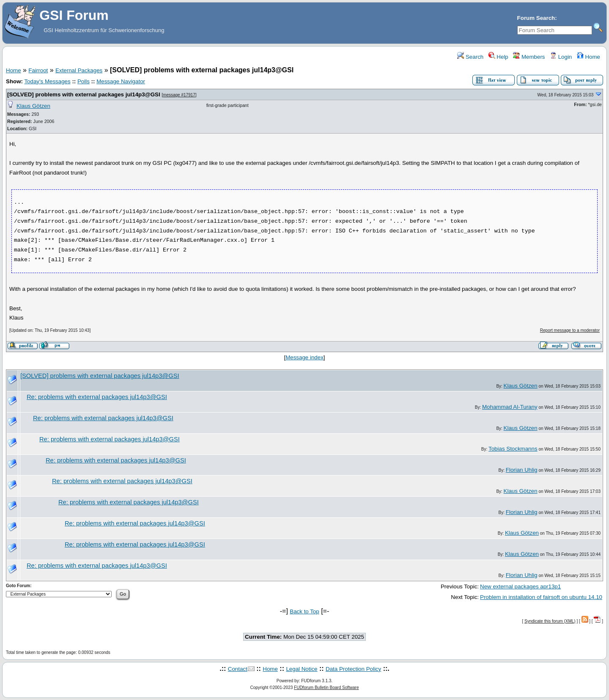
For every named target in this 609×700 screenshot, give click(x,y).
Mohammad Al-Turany (510, 407)
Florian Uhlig (522, 470)
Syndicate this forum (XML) (550, 621)
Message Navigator (121, 81)
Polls (84, 81)
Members (529, 57)
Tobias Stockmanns (513, 449)
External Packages (79, 70)
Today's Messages (47, 81)
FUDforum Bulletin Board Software (326, 688)
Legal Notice (302, 669)
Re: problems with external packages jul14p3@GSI (97, 397)
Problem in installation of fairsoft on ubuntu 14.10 (541, 597)
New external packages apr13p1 (520, 587)
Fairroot (38, 70)
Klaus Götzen (33, 106)
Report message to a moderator (570, 330)
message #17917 (179, 95)
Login (561, 57)
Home (588, 57)
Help (498, 57)
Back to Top (304, 611)
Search (470, 57)
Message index (304, 357)
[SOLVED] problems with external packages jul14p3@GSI (84, 94)
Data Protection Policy (353, 669)
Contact (238, 669)
